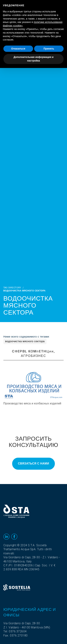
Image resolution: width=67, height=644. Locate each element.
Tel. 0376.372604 (15, 631)
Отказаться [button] (18, 49)
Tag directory (12, 288)
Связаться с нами (33, 464)
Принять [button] (49, 49)
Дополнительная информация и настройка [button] (34, 59)
